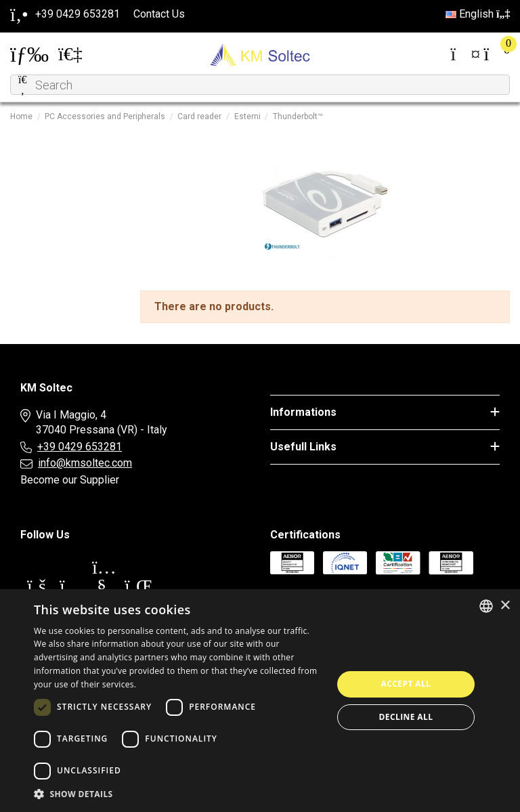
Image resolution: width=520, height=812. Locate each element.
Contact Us (159, 14)
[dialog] (260, 701)
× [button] (505, 606)
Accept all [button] (406, 684)
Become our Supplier (70, 480)
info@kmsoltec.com (85, 463)
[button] (179, 794)
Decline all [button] (406, 717)
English (478, 14)
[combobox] (486, 606)
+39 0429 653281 (80, 447)
